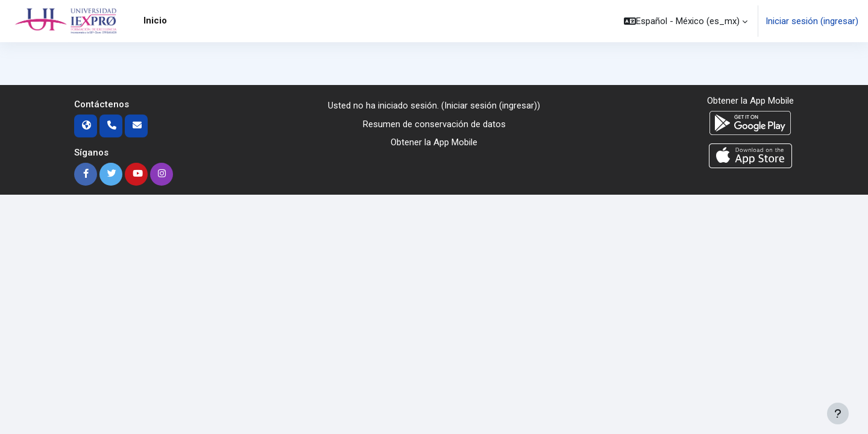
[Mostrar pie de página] (838, 414)
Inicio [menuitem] (155, 20)
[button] (686, 21)
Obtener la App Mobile (434, 143)
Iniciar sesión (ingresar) (812, 21)
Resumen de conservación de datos (434, 124)
